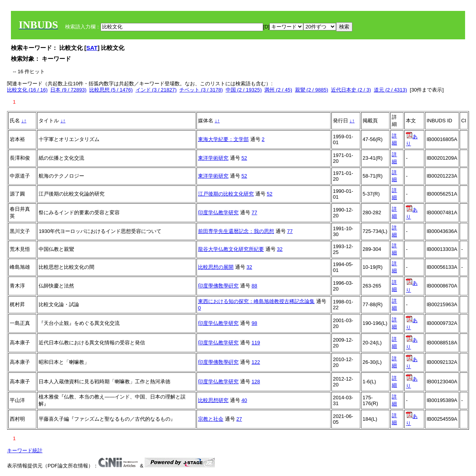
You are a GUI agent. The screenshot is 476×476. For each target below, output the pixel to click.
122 (256, 362)
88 (254, 286)
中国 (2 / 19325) (244, 90)
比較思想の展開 (216, 267)
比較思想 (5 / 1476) (111, 90)
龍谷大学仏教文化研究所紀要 (231, 249)
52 (244, 158)
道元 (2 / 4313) (390, 90)
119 (256, 343)
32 (280, 249)
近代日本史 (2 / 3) (351, 90)
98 (254, 323)
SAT (92, 48)
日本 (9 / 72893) (68, 90)
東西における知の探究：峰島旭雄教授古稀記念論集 (256, 301)
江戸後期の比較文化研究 (226, 194)
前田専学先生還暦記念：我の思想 (236, 231)
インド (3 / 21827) (156, 90)
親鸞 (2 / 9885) (312, 90)
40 (244, 400)
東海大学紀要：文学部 (223, 139)
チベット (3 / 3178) (201, 90)
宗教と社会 (211, 419)
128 (256, 382)
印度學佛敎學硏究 (218, 286)
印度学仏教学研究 (218, 212)
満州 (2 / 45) (278, 90)
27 (239, 419)
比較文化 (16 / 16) (27, 90)
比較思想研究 (213, 400)
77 (254, 212)
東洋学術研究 (213, 158)
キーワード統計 (25, 450)
